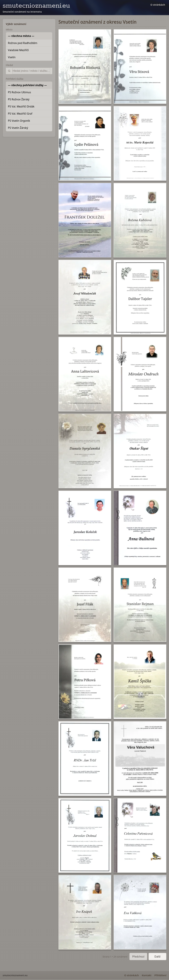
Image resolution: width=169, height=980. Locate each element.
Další (158, 957)
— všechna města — (21, 36)
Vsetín (12, 57)
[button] (85, 67)
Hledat (9, 65)
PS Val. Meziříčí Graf (20, 114)
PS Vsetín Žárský (18, 128)
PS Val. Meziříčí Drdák (21, 106)
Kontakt (147, 975)
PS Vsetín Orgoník (19, 121)
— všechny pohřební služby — (27, 85)
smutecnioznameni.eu (36, 6)
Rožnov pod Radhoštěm (23, 43)
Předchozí (138, 957)
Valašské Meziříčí (18, 50)
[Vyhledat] (31, 71)
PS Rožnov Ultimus (19, 92)
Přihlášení (160, 975)
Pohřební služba (15, 79)
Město (9, 30)
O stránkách (158, 5)
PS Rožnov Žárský (19, 99)
